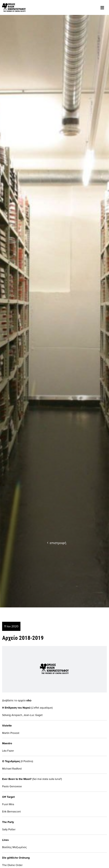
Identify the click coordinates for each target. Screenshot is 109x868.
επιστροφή (57, 543)
